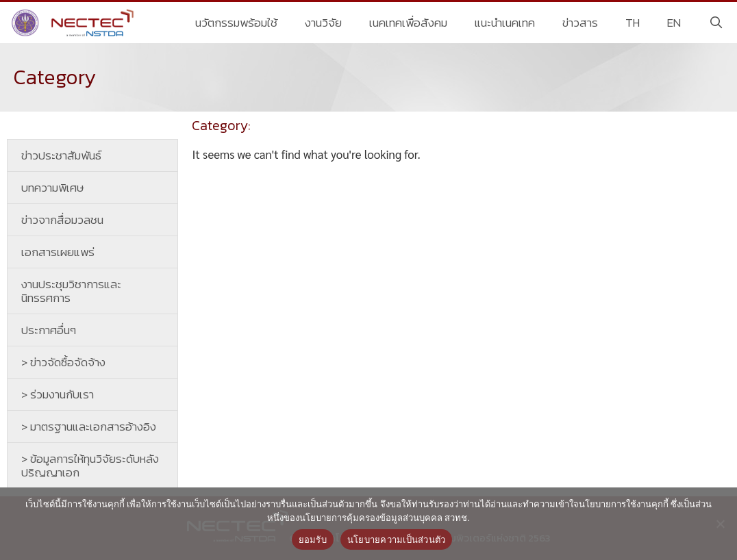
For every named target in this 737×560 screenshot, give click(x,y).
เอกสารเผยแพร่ (58, 252)
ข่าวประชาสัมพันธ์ (61, 155)
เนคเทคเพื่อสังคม (408, 23)
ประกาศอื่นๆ (49, 330)
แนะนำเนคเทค (505, 23)
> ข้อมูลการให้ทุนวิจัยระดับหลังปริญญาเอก (90, 466)
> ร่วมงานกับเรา (58, 394)
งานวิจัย (323, 23)
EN (674, 23)
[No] (720, 524)
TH (633, 23)
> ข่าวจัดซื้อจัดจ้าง (63, 362)
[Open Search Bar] (716, 23)
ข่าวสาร (580, 23)
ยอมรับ (313, 540)
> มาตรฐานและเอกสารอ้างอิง (89, 427)
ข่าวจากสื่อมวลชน (62, 220)
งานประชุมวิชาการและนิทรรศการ (71, 291)
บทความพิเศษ (53, 188)
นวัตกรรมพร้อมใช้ (236, 23)
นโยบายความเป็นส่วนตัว (397, 540)
